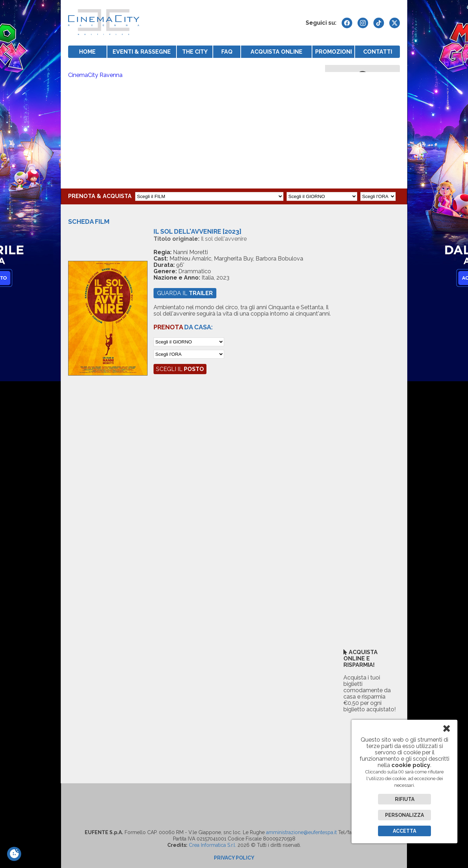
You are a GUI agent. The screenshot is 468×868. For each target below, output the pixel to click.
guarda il (185, 293)
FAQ (227, 52)
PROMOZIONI (334, 52)
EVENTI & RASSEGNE (142, 52)
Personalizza (404, 815)
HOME (87, 52)
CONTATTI (378, 52)
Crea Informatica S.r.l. (212, 845)
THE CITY (195, 52)
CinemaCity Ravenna (95, 75)
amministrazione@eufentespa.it (301, 832)
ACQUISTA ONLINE (277, 52)
